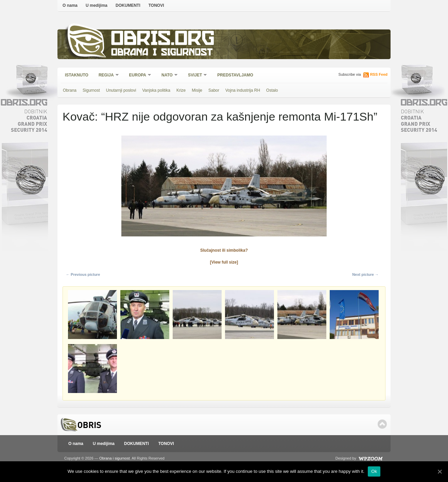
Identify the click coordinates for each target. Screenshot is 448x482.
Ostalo (272, 90)
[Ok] (440, 471)
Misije (197, 90)
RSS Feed (379, 74)
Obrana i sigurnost (162, 53)
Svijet (195, 76)
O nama (70, 5)
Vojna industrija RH (243, 90)
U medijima (97, 5)
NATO (167, 76)
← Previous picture (83, 274)
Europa (138, 76)
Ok (374, 471)
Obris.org (163, 40)
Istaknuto (77, 75)
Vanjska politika (156, 90)
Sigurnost (91, 90)
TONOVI (156, 5)
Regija (107, 76)
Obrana (70, 90)
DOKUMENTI (128, 5)
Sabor (214, 90)
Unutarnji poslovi (121, 90)
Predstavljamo (235, 75)
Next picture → (365, 274)
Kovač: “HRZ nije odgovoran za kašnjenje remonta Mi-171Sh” (220, 117)
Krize (181, 90)
